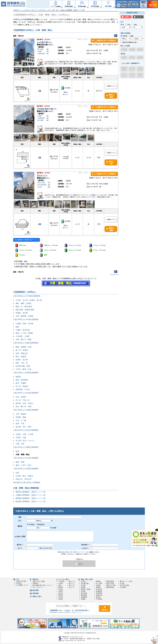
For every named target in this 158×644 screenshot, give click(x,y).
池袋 (17, 451)
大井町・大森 (21, 437)
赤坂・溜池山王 (22, 353)
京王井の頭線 (124, 585)
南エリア (72, 585)
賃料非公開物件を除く (129, 42)
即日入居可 (132, 69)
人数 (134, 25)
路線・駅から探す (87, 579)
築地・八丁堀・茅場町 (24, 333)
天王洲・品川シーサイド (25, 441)
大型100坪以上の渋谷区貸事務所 (26, 393)
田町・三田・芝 (22, 363)
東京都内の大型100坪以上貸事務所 (27, 483)
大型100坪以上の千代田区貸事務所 (27, 296)
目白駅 (40, 187)
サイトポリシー (38, 587)
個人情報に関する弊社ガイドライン (74, 552)
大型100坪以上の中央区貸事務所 (26, 319)
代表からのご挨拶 (39, 581)
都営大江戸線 (111, 585)
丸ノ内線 (99, 583)
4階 (40, 224)
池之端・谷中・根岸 (23, 427)
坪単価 (124, 36)
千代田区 (61, 581)
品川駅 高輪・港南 (23, 366)
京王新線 (123, 587)
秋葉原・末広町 (22, 313)
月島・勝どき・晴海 (23, 339)
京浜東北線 (85, 583)
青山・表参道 (21, 357)
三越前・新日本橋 (23, 330)
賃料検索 (36, 593)
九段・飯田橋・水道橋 (24, 316)
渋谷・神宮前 (21, 397)
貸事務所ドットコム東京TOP (22, 10)
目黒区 (61, 599)
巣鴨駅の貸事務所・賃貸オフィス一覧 (31, 498)
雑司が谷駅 (41, 183)
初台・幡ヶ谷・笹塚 (23, 406)
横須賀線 (84, 595)
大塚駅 (40, 52)
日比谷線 (99, 589)
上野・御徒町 (21, 414)
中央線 (83, 585)
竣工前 (132, 57)
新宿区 (61, 587)
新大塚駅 (40, 49)
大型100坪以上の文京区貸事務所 (26, 458)
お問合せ (19, 583)
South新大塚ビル (44, 43)
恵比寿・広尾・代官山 (24, 403)
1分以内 (124, 49)
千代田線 (99, 599)
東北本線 (84, 593)
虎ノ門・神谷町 (22, 350)
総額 (131, 36)
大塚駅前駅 (41, 54)
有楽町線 (99, 591)
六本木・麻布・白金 (23, 369)
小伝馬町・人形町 (23, 336)
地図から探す (37, 596)
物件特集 (36, 590)
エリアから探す (64, 579)
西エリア (72, 583)
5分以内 (132, 49)
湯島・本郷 (20, 462)
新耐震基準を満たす (124, 69)
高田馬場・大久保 (23, 389)
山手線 (83, 581)
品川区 (61, 593)
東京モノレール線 (126, 581)
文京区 (61, 597)
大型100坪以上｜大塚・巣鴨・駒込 (48, 10)
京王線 (122, 583)
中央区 (61, 583)
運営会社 (36, 579)
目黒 (17, 473)
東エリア (72, 581)
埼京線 (83, 591)
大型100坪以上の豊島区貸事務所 (26, 447)
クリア (139, 17)
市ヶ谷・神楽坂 (22, 386)
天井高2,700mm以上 (140, 69)
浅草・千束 (20, 424)
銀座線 (98, 581)
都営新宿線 (110, 587)
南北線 (98, 597)
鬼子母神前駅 (42, 185)
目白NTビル (42, 176)
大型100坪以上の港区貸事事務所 (26, 343)
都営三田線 (110, 583)
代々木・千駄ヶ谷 (23, 400)
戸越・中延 (20, 444)
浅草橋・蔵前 (21, 417)
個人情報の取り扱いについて (42, 585)
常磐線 (83, 599)
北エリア (72, 587)
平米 (128, 25)
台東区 (61, 591)
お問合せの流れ (21, 581)
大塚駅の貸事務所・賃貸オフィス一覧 (31, 495)
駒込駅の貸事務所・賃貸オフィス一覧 (31, 501)
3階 (40, 158)
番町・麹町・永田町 (23, 303)
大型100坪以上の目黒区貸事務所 (26, 469)
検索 (127, 17)
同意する (79, 559)
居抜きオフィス (140, 75)
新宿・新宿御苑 (22, 380)
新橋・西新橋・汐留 (23, 347)
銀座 (17, 327)
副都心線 (99, 595)
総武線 (83, 587)
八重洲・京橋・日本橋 (24, 324)
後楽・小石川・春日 (23, 465)
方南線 (98, 585)
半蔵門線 (99, 593)
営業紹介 (36, 583)
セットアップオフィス (132, 75)
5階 (40, 91)
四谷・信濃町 (21, 383)
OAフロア (124, 75)
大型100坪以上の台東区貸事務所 (26, 410)
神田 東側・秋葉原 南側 (25, 310)
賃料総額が (40, 525)
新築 (124, 57)
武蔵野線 (84, 597)
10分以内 (140, 49)
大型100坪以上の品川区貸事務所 (26, 430)
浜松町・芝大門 (22, 360)
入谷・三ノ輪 (21, 420)
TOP (17, 579)
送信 (79, 564)
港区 (60, 585)
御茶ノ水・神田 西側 (24, 307)
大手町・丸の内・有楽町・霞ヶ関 (29, 300)
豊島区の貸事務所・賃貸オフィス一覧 (31, 492)
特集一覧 (34, 10)
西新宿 (18, 377)
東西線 (98, 587)
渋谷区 (61, 589)
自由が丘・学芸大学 (23, 479)
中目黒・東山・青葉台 (24, 476)
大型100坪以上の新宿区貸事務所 (26, 373)
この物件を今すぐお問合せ (105, 41)
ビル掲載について (22, 585)
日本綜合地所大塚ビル (47, 109)
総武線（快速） (86, 589)
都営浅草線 (110, 581)
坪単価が (31, 525)
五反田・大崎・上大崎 (24, 434)
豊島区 (61, 595)
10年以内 (140, 57)
